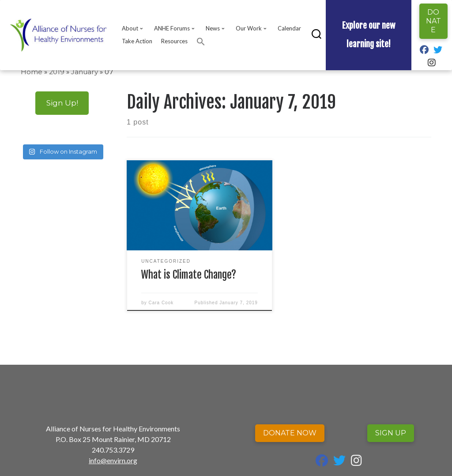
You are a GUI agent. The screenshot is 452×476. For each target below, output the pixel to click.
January (85, 72)
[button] (201, 42)
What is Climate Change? (189, 275)
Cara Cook (161, 303)
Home (32, 72)
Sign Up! (62, 103)
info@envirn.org (113, 460)
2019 (57, 72)
